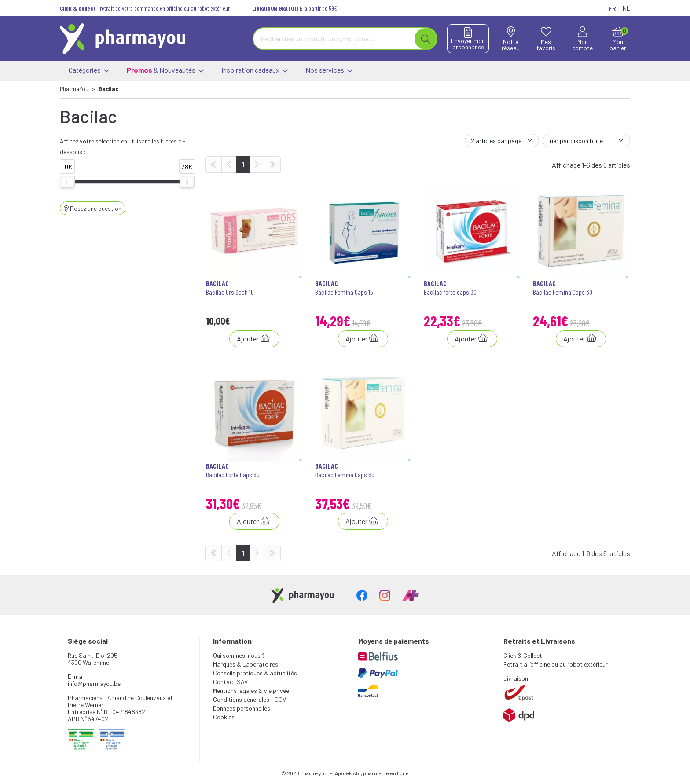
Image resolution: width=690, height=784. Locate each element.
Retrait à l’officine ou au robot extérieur (556, 664)
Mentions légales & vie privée (251, 691)
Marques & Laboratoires (246, 664)
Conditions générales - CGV (250, 699)
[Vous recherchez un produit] (334, 39)
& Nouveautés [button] (165, 71)
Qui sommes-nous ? (239, 655)
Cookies (224, 717)
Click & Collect (523, 655)
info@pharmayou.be (94, 683)
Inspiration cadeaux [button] (255, 71)
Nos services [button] (329, 71)
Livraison (516, 678)
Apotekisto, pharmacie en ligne (372, 773)
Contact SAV (230, 682)
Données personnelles (242, 708)
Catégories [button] (89, 71)
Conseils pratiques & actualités (255, 673)
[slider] (67, 182)
